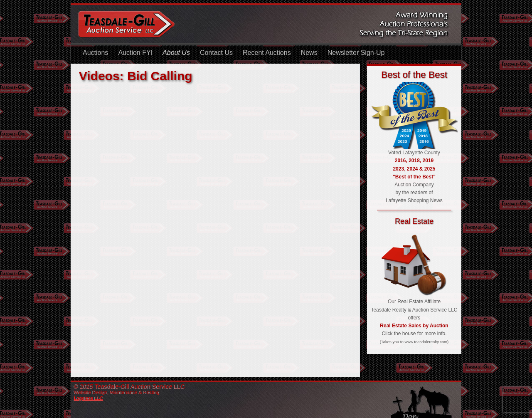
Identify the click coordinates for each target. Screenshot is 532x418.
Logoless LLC (89, 398)
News (309, 53)
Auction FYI (135, 53)
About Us (176, 53)
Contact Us (216, 53)
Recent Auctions (267, 53)
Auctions (95, 53)
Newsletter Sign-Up (356, 53)
